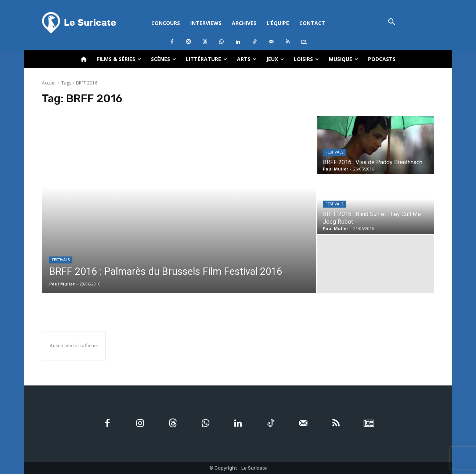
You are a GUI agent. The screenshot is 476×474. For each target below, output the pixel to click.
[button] (392, 23)
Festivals (61, 260)
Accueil (49, 83)
